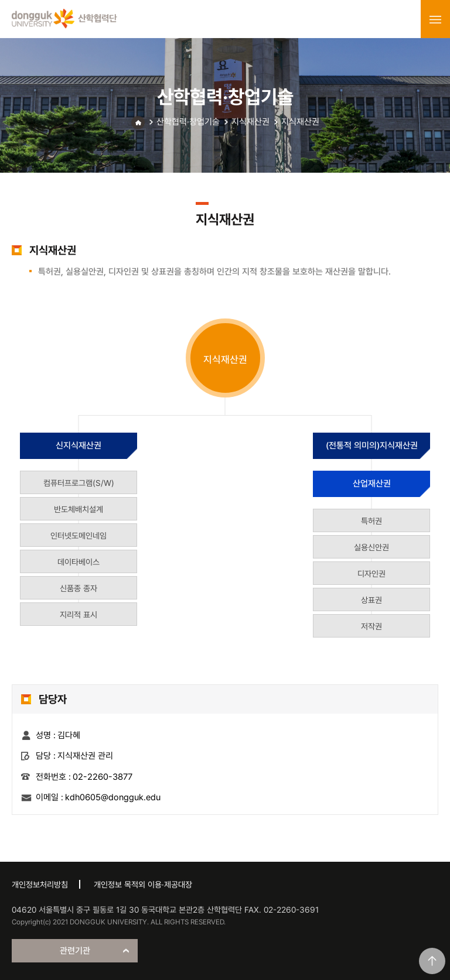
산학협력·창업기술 (188, 122)
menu (435, 19)
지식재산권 (250, 122)
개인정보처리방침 (40, 885)
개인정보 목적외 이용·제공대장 (143, 885)
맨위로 (432, 961)
